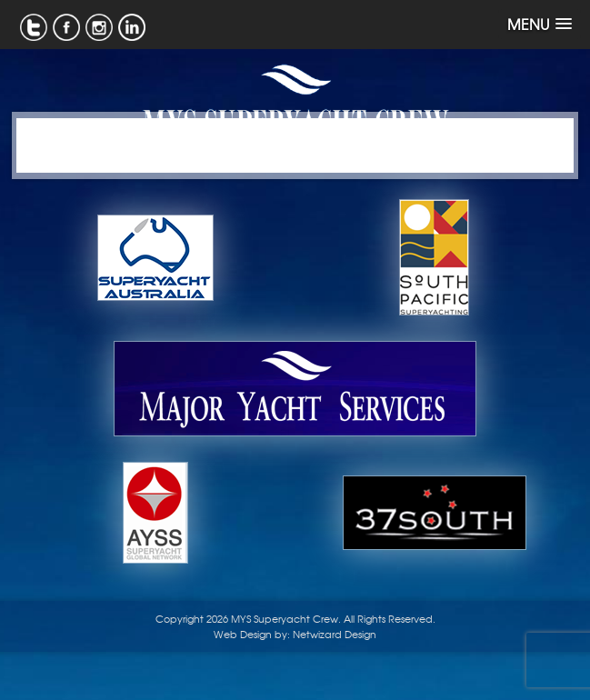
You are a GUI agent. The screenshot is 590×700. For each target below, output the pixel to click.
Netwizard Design (335, 634)
